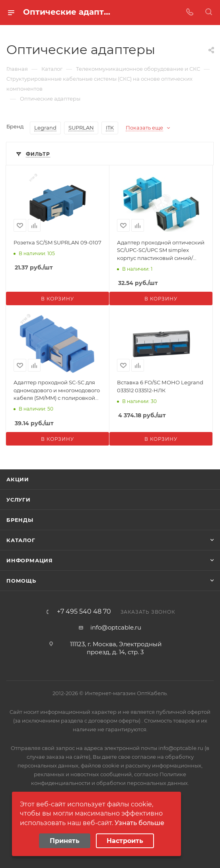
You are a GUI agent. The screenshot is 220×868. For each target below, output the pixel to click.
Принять (65, 841)
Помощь (21, 581)
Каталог (21, 540)
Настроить (125, 841)
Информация (30, 560)
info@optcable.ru (116, 627)
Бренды (20, 520)
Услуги (18, 500)
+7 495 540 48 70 (84, 612)
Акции (18, 479)
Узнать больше (139, 823)
